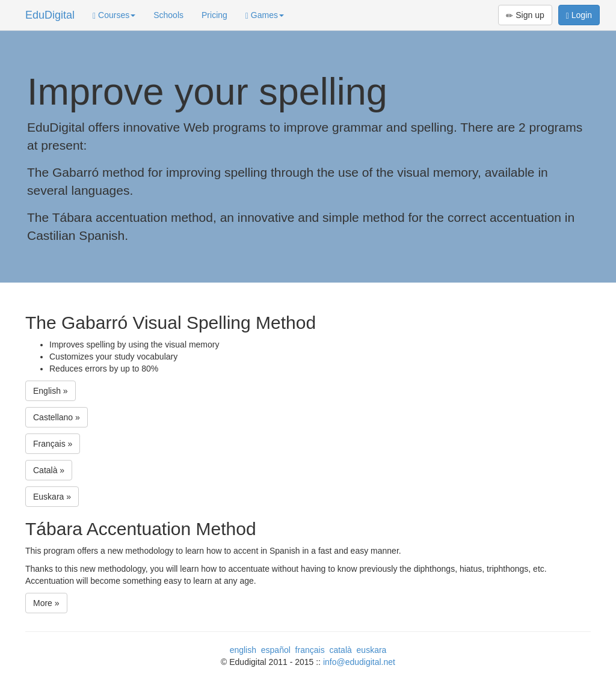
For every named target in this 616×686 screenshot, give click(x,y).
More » (46, 603)
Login (579, 15)
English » (51, 391)
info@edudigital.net (359, 662)
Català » (49, 470)
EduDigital (50, 15)
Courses (114, 15)
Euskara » (52, 497)
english (243, 650)
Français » (53, 444)
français (310, 650)
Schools (168, 15)
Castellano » (57, 417)
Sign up (525, 15)
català (340, 650)
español (276, 650)
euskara (372, 650)
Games (265, 15)
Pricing (214, 15)
